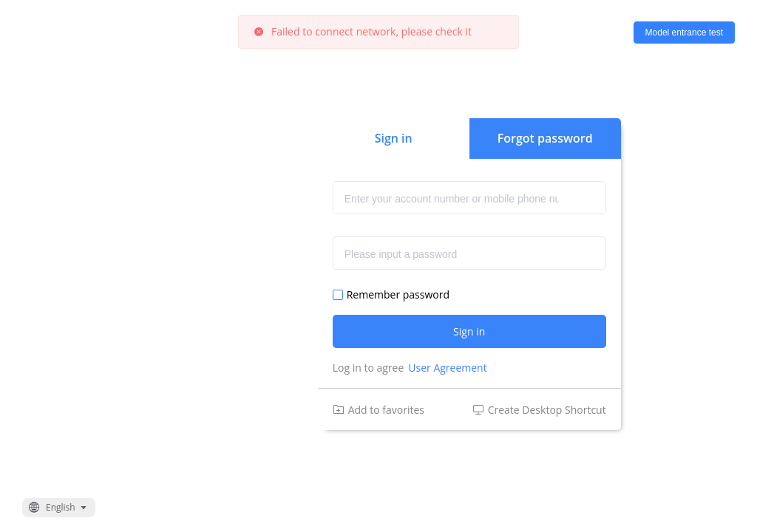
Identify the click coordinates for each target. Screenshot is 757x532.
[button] (59, 508)
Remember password (398, 295)
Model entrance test (684, 33)
